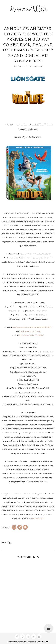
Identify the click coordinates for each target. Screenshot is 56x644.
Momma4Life (28, 9)
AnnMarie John (43, 642)
